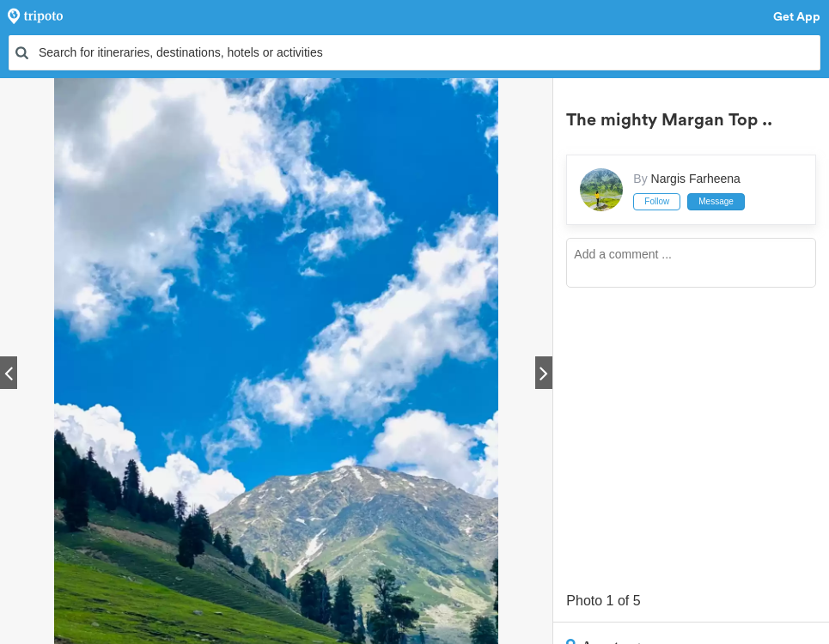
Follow (657, 201)
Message (716, 201)
